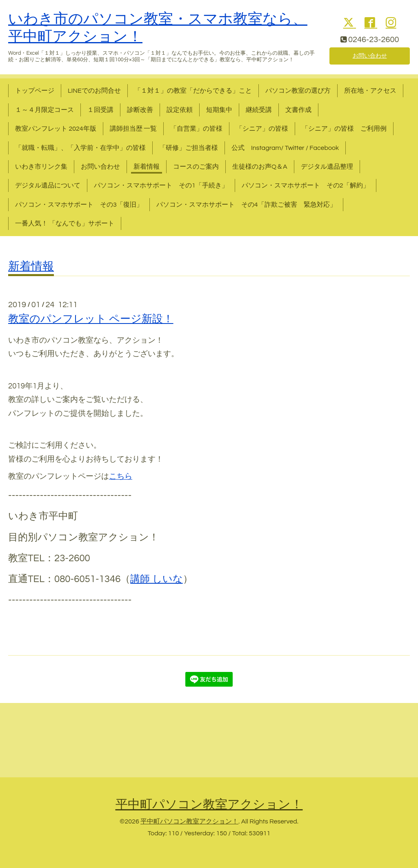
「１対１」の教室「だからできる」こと (193, 91)
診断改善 (140, 110)
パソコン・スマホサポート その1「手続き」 (161, 185)
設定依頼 (180, 110)
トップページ (35, 91)
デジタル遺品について (48, 185)
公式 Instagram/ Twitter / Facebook (285, 148)
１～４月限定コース (44, 110)
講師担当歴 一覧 (133, 129)
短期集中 (219, 110)
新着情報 (147, 167)
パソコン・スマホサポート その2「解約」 (306, 185)
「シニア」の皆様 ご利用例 (344, 129)
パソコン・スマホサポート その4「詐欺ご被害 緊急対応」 (246, 205)
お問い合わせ (370, 55)
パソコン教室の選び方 (298, 91)
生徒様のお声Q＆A (260, 167)
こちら (121, 476)
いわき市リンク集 (41, 167)
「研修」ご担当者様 (189, 148)
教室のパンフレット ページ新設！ (91, 319)
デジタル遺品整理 (327, 167)
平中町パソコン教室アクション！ (209, 804)
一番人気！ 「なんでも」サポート (65, 223)
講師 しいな (156, 579)
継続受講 (259, 110)
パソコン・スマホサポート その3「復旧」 (79, 205)
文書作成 (298, 110)
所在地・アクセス (370, 91)
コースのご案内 (196, 167)
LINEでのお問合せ (94, 91)
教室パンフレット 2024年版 (56, 129)
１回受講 (100, 110)
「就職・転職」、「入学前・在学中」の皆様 (80, 148)
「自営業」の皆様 (196, 129)
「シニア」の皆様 (262, 129)
